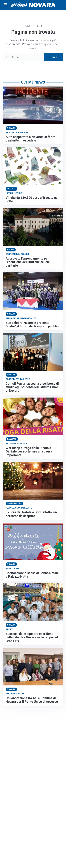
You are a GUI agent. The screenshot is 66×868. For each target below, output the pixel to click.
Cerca (53, 57)
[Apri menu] (6, 5)
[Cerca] (23, 57)
